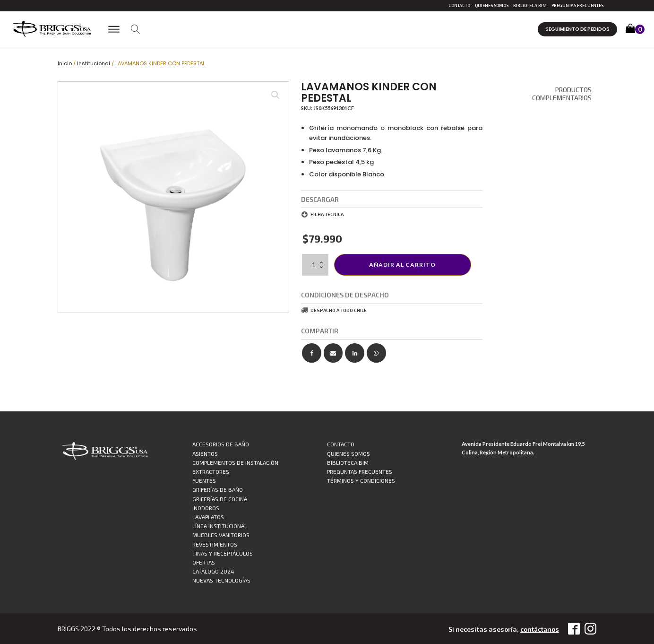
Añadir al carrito (402, 265)
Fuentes (204, 480)
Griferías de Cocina (220, 499)
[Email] (333, 353)
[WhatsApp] (376, 353)
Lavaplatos (208, 517)
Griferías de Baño (218, 489)
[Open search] (136, 29)
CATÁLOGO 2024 (213, 571)
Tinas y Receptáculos (223, 553)
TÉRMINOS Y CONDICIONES (361, 480)
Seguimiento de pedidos (577, 29)
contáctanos (539, 629)
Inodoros (206, 508)
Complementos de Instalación (235, 462)
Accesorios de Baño (221, 444)
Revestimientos (215, 544)
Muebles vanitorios (221, 535)
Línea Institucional (220, 526)
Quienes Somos (492, 5)
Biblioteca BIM (530, 5)
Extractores (211, 471)
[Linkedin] (355, 353)
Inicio (65, 63)
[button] (635, 30)
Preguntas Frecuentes (577, 5)
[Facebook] (312, 353)
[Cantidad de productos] (315, 265)
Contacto (459, 5)
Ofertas (204, 562)
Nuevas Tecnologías (221, 580)
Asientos (205, 453)
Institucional (94, 63)
